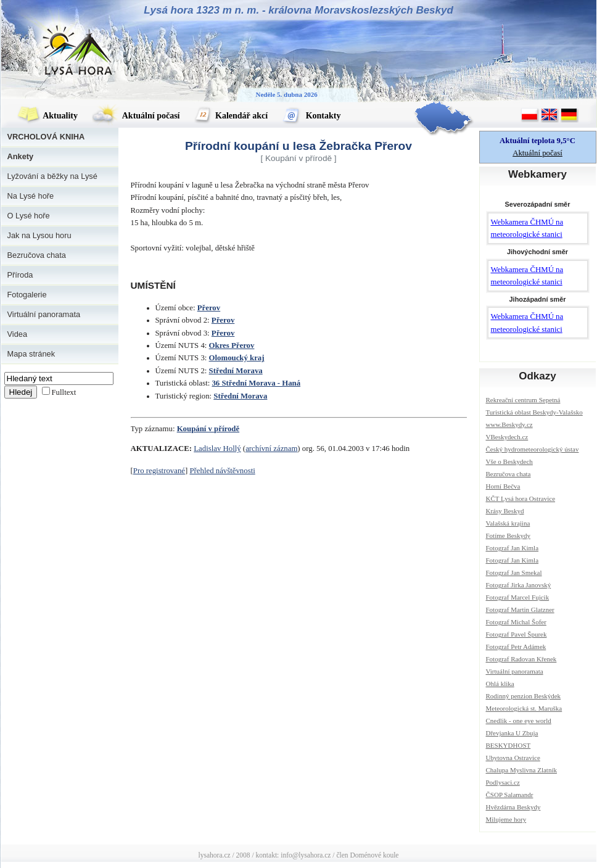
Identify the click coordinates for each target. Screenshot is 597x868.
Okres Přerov (232, 345)
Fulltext (64, 392)
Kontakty (311, 116)
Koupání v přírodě (208, 429)
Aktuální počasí (136, 116)
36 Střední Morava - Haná (256, 383)
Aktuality (47, 116)
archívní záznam (271, 448)
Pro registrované (159, 471)
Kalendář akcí (231, 116)
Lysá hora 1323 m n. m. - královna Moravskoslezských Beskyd (298, 10)
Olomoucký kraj (237, 358)
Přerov (209, 308)
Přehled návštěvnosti (222, 471)
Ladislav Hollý (217, 448)
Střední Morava (236, 371)
